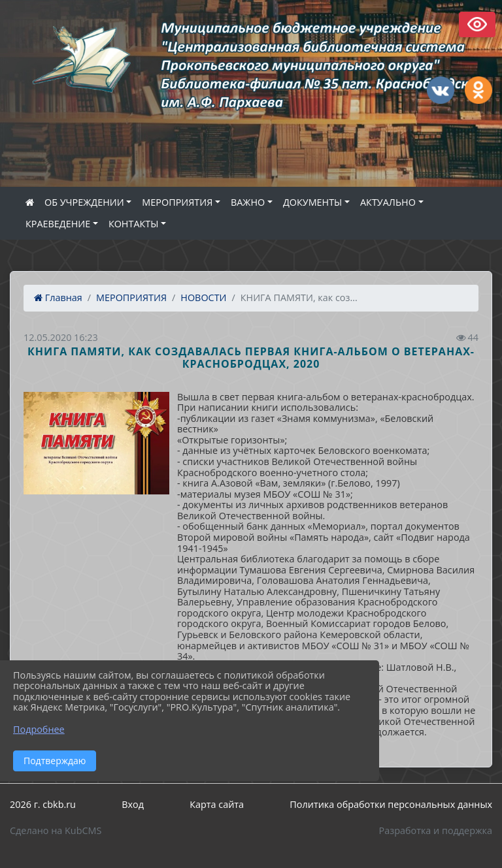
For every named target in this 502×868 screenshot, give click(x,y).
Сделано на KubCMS (56, 830)
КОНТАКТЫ (134, 224)
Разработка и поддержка (436, 830)
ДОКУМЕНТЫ (312, 202)
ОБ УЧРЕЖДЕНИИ (84, 202)
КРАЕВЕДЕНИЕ (58, 224)
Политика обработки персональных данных (391, 804)
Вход (133, 804)
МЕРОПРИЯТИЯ (177, 202)
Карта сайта (217, 804)
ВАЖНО (248, 202)
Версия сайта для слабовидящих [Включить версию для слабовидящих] (477, 24)
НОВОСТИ (203, 297)
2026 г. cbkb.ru (43, 804)
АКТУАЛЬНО (388, 202)
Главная (58, 297)
